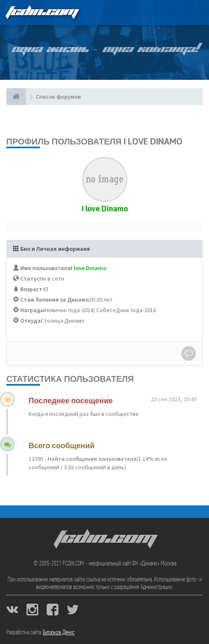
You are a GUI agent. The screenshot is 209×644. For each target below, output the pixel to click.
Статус (30, 279)
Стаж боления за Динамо (54, 300)
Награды (32, 310)
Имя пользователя (45, 268)
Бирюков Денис (59, 633)
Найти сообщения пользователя (91, 459)
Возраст (31, 289)
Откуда (30, 321)
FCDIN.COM (42, 12)
